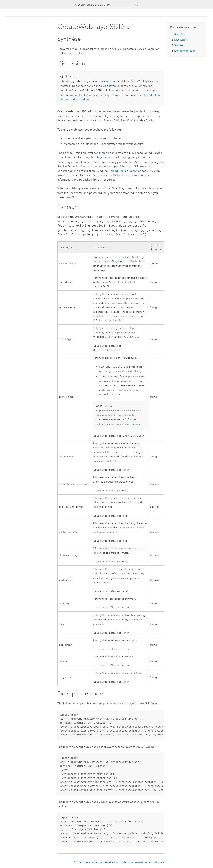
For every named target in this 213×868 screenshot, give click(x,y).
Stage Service (104, 155)
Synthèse (180, 34)
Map (128, 255)
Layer (143, 255)
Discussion (181, 40)
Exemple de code (185, 51)
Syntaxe (179, 45)
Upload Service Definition (125, 169)
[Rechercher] (136, 5)
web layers (110, 85)
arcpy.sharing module (128, 423)
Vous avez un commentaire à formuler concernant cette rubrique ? (121, 861)
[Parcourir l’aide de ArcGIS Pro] (103, 5)
